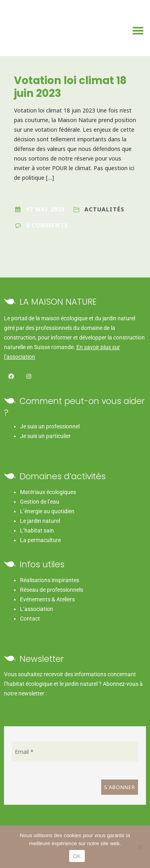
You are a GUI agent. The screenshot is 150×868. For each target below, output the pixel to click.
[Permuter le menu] (138, 31)
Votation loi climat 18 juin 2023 (70, 87)
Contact (30, 619)
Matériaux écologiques (48, 492)
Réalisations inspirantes (50, 580)
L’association (37, 609)
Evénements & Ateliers (47, 599)
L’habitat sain (37, 530)
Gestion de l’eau (40, 502)
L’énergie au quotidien (47, 511)
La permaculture (40, 540)
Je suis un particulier (45, 436)
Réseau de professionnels (52, 590)
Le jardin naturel (40, 521)
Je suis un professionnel (50, 426)
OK (77, 856)
